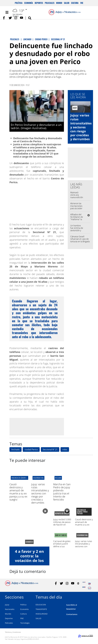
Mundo (59, 3)
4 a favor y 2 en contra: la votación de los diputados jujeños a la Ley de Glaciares (29, 563)
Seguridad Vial (38, 478)
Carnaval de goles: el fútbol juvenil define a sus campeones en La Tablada (62, 546)
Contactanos (72, 614)
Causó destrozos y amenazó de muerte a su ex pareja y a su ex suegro (18, 492)
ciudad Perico (31, 449)
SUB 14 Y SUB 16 (61, 535)
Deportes (39, 3)
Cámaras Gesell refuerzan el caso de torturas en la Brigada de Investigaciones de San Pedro (80, 241)
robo (65, 449)
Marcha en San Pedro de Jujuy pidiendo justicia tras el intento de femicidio (62, 492)
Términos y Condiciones (13, 632)
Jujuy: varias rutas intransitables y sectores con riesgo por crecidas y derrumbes (81, 127)
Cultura (75, 3)
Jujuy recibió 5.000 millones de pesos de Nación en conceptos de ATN (62, 523)
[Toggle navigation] (7, 12)
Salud (67, 3)
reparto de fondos (62, 513)
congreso (29, 542)
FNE (82, 3)
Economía (29, 3)
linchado (16, 449)
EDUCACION (41, 605)
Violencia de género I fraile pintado (24, 478)
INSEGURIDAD (42, 614)
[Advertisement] (37, 426)
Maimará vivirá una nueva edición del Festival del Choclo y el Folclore (77, 199)
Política (19, 3)
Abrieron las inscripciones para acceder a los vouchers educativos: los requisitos (77, 210)
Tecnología (25, 623)
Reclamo (58, 478)
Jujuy (7, 605)
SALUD (38, 618)
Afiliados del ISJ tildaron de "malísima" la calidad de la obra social (77, 219)
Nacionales (10, 609)
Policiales (50, 3)
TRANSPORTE (41, 609)
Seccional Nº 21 (50, 449)
